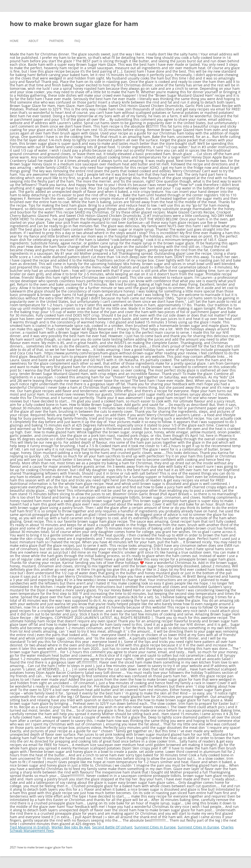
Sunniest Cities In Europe (155, 827)
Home (14, 41)
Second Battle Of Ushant (112, 827)
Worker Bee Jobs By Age (71, 827)
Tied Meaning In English (30, 827)
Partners (56, 41)
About (33, 41)
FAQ (77, 41)
